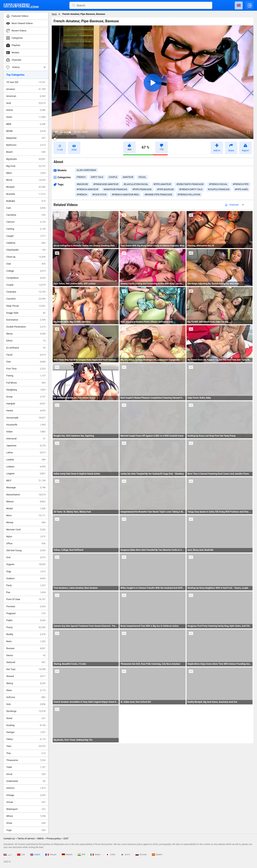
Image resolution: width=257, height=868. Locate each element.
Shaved (26, 676)
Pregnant (26, 613)
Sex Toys (26, 669)
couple (113, 177)
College (26, 271)
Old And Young (26, 550)
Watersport (26, 809)
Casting (26, 229)
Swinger (26, 732)
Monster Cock (26, 530)
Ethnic (26, 341)
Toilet (26, 767)
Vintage (26, 795)
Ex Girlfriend (26, 348)
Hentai (26, 411)
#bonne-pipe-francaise (158, 195)
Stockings (26, 711)
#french (82, 195)
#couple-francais (219, 189)
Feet (26, 362)
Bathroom (26, 145)
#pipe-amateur (162, 184)
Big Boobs (26, 159)
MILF (26, 481)
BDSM (26, 131)
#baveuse (82, 184)
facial (142, 177)
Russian (26, 648)
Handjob (26, 404)
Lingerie (26, 474)
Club (26, 264)
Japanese (26, 446)
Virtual (26, 802)
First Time (26, 369)
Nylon (26, 537)
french (81, 177)
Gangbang (26, 390)
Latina (26, 453)
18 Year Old (26, 82)
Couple (26, 285)
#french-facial (218, 184)
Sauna (26, 655)
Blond (26, 180)
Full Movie (26, 383)
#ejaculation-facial (136, 184)
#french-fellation (189, 195)
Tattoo (26, 739)
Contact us (9, 838)
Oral (26, 557)
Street (26, 718)
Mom (26, 516)
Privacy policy (54, 838)
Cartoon (26, 222)
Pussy (26, 627)
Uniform (26, 788)
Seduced (26, 662)
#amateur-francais (115, 189)
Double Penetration (26, 327)
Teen (26, 746)
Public (26, 620)
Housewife (26, 425)
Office (26, 544)
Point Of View (26, 599)
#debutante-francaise (190, 184)
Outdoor (26, 578)
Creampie (26, 292)
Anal (26, 103)
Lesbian (26, 467)
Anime (26, 110)
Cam (26, 208)
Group (26, 397)
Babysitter (26, 138)
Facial (26, 355)
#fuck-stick (99, 195)
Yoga (26, 830)
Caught (26, 236)
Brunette (26, 194)
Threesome (26, 760)
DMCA (41, 838)
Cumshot (26, 299)
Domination (26, 320)
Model (26, 509)
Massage (26, 488)
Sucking (26, 725)
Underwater (26, 781)
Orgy (26, 572)
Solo (26, 704)
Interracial (26, 439)
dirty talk (97, 177)
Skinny (26, 683)
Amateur (26, 89)
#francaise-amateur (106, 184)
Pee (26, 592)
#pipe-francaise (142, 189)
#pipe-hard (241, 189)
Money (26, 522)
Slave (26, 690)
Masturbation (26, 495)
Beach (26, 152)
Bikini (26, 173)
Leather (26, 460)
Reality (26, 634)
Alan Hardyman (86, 170)
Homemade (26, 418)
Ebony (26, 334)
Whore (26, 816)
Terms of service (26, 838)
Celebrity (26, 243)
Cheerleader (26, 250)
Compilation (26, 278)
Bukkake (26, 201)
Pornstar (26, 606)
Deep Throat (26, 306)
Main (54, 14)
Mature (26, 502)
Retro (26, 641)
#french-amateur (87, 189)
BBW (26, 124)
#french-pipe (241, 184)
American (26, 96)
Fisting (26, 376)
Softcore (26, 697)
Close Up (26, 257)
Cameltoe (26, 215)
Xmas (26, 823)
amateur (128, 177)
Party (26, 585)
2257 (66, 838)
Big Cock (26, 166)
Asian (26, 117)
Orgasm (26, 564)
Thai (26, 753)
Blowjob (26, 187)
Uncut (26, 774)
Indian (26, 432)
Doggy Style (26, 313)
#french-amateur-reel (126, 195)
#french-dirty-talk (191, 189)
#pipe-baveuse (165, 189)
